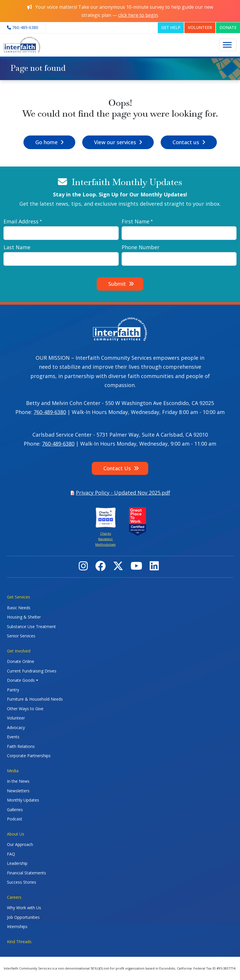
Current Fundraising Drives (32, 671)
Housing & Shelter (24, 617)
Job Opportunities (23, 917)
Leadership (17, 863)
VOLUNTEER (200, 27)
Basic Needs (19, 608)
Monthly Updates (23, 800)
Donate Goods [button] (21, 680)
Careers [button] (14, 897)
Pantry (13, 690)
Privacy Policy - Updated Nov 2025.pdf (123, 493)
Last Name (17, 247)
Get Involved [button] (19, 651)
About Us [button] (16, 834)
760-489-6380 (50, 412)
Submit (117, 284)
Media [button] (13, 771)
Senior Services (21, 636)
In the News (18, 781)
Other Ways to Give (25, 709)
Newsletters (18, 791)
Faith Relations (21, 746)
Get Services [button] (19, 597)
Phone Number (141, 247)
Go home (46, 142)
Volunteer (16, 718)
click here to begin (138, 15)
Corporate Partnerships (29, 756)
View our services (115, 142)
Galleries (15, 810)
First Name (135, 221)
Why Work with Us (24, 908)
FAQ (11, 854)
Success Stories (22, 882)
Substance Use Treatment (31, 626)
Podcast (15, 819)
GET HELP (171, 27)
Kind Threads (19, 942)
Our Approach (20, 844)
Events (13, 737)
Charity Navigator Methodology (106, 539)
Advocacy (16, 727)
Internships (17, 926)
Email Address (21, 221)
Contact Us (117, 468)
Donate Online (21, 661)
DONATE (228, 27)
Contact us (186, 142)
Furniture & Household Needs (35, 699)
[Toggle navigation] (228, 45)
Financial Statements (26, 873)
